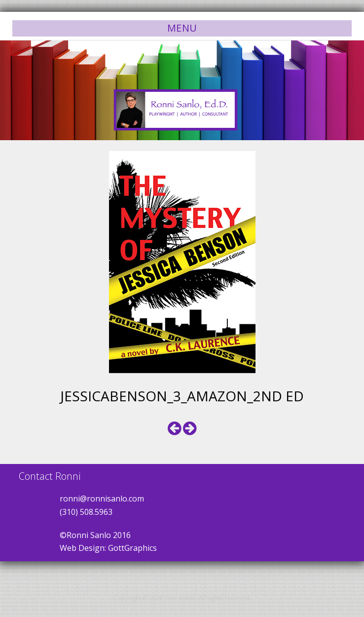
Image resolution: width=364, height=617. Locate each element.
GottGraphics (132, 548)
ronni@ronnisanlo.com (102, 499)
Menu (182, 28)
